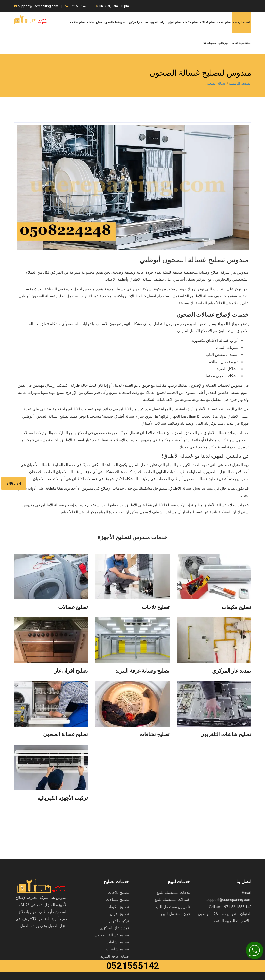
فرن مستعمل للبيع (175, 914)
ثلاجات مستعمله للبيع (173, 893)
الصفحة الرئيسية (242, 22)
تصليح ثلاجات (224, 22)
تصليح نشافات (94, 22)
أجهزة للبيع (224, 43)
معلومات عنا (210, 43)
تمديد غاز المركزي (138, 22)
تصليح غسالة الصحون (115, 22)
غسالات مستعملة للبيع (172, 900)
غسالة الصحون (216, 83)
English (14, 483)
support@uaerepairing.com (36, 6)
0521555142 (76, 6)
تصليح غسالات (207, 22)
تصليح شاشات (77, 22)
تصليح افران (174, 22)
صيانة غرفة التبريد (241, 43)
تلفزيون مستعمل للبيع (173, 907)
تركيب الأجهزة (158, 22)
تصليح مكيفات (190, 22)
